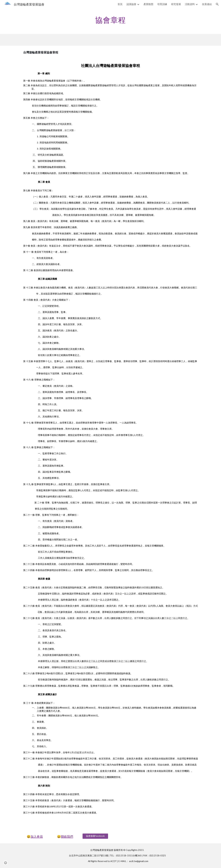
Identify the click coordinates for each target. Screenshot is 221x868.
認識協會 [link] (131, 4)
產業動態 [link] (148, 4)
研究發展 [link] (176, 4)
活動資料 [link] (190, 4)
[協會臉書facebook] (95, 836)
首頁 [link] (120, 4)
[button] (217, 4)
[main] (110, 19)
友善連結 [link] (207, 4)
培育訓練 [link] (162, 4)
